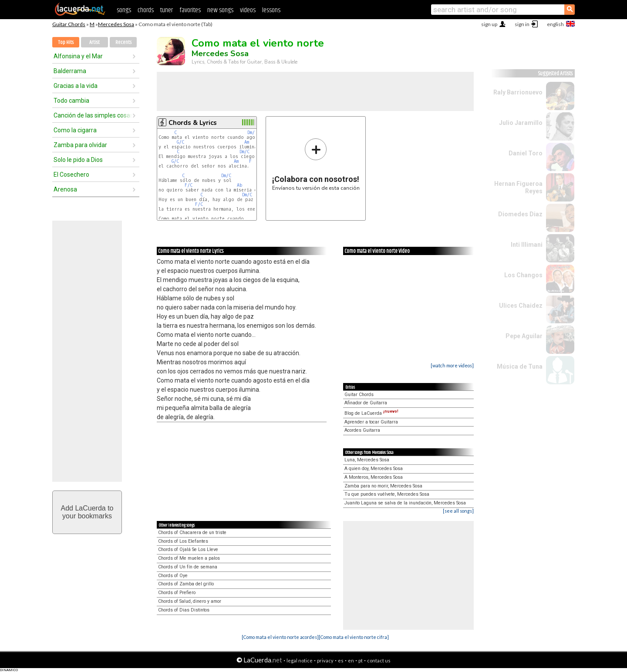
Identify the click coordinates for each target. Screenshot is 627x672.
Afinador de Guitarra (366, 403)
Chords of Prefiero (177, 593)
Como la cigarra (75, 130)
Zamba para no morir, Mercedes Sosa (383, 486)
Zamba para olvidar (80, 145)
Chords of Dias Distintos (184, 610)
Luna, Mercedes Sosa (367, 460)
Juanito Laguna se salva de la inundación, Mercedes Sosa (405, 503)
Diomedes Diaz (520, 214)
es (341, 660)
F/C (189, 185)
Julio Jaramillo (521, 123)
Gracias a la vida (76, 86)
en (351, 660)
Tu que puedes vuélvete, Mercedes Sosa (387, 494)
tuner (167, 10)
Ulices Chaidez (521, 306)
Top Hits (66, 42)
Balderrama (70, 71)
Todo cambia (71, 101)
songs (124, 10)
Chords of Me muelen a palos (189, 558)
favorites (190, 10)
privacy (325, 660)
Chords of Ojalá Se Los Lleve (188, 549)
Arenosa (65, 189)
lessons (271, 10)
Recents (123, 42)
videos (248, 10)
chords (146, 10)
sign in (522, 24)
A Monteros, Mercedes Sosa (374, 477)
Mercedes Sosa (116, 24)
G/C (180, 142)
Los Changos (523, 275)
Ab (240, 185)
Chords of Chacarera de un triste (192, 533)
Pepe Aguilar (524, 336)
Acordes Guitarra (362, 430)
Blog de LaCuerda (371, 413)
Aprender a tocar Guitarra (371, 422)
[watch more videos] (452, 365)
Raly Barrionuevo (518, 92)
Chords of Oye (173, 576)
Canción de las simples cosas (93, 115)
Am (247, 142)
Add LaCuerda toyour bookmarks (87, 512)
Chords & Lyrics (193, 123)
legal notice (300, 660)
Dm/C (252, 133)
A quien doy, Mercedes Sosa (374, 469)
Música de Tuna (520, 366)
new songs (220, 10)
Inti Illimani (527, 245)
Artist (94, 42)
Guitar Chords (69, 24)
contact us (379, 660)
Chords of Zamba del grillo (186, 584)
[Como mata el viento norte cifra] (354, 637)
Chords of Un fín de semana (188, 567)
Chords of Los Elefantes (183, 541)
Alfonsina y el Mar (78, 56)
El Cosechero (71, 175)
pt (361, 660)
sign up (489, 24)
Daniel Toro (526, 153)
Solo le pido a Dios (78, 160)
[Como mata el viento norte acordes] (280, 637)
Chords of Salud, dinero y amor (190, 601)
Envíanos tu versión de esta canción (316, 164)
